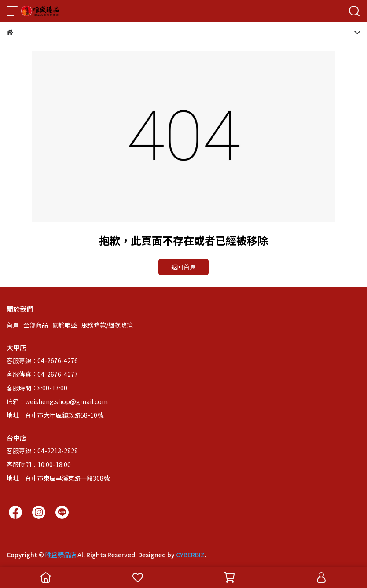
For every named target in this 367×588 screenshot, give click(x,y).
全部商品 (36, 325)
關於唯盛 (65, 325)
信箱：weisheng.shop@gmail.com (57, 401)
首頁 (13, 325)
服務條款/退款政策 (107, 325)
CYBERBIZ (190, 555)
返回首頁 (183, 267)
